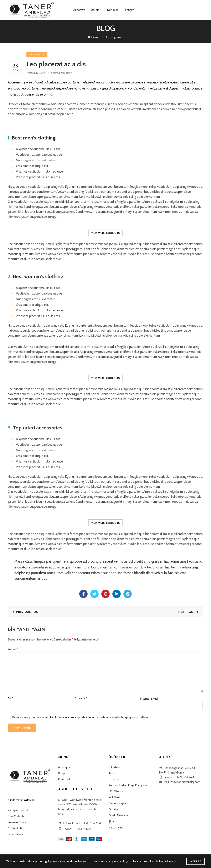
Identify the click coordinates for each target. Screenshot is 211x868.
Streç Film (115, 778)
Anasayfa (79, 10)
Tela (111, 772)
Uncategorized (114, 37)
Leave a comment (61, 72)
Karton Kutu (116, 827)
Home (95, 37)
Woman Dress (17, 821)
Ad (10, 697)
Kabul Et (195, 861)
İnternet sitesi (149, 698)
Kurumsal (113, 10)
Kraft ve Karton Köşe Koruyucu (128, 784)
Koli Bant (114, 796)
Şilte (111, 821)
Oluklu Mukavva (118, 815)
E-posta (81, 697)
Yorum (13, 648)
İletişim (130, 10)
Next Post (187, 611)
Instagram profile (19, 809)
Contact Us (15, 827)
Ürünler (96, 10)
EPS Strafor (116, 790)
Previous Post (28, 611)
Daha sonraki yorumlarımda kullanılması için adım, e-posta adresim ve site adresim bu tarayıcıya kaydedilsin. (80, 716)
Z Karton (114, 766)
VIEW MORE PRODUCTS (105, 232)
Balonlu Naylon (118, 802)
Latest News (16, 833)
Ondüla (113, 808)
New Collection (17, 815)
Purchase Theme (17, 839)
